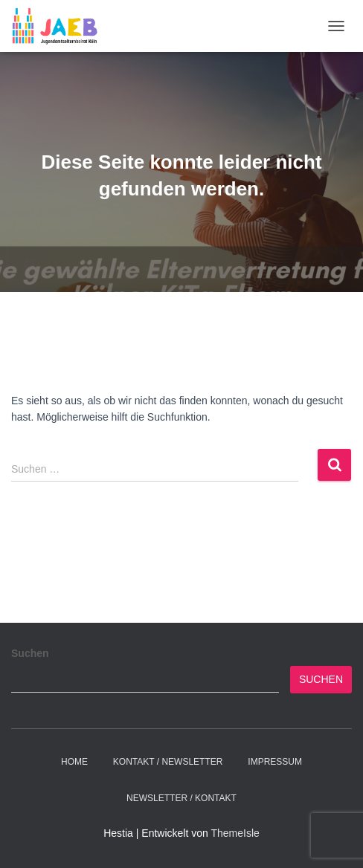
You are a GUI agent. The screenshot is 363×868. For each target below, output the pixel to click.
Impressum (275, 762)
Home (74, 762)
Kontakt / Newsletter (168, 762)
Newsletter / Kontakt (181, 798)
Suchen (30, 653)
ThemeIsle (235, 833)
